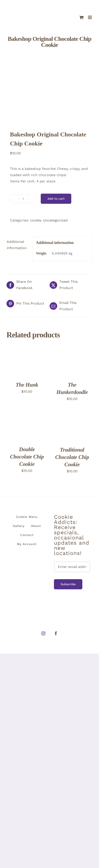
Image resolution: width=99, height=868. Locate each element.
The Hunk (27, 385)
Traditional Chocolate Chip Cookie (72, 457)
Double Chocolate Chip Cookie (27, 457)
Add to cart (56, 199)
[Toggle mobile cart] (81, 17)
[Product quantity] (23, 199)
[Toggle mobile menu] (90, 17)
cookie (36, 220)
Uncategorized (55, 220)
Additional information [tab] (17, 245)
